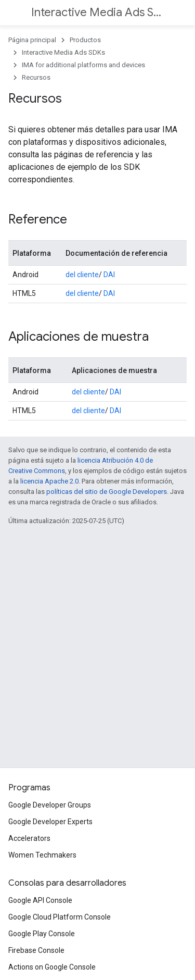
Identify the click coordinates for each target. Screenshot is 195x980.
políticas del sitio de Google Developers (107, 492)
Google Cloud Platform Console (60, 917)
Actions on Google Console (52, 967)
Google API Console (40, 900)
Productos (85, 40)
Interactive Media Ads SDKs (96, 12)
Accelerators (29, 838)
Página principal (32, 40)
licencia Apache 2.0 (49, 481)
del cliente (82, 275)
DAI (109, 275)
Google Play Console (42, 934)
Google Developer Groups (50, 805)
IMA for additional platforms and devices (83, 65)
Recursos (36, 77)
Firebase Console (36, 950)
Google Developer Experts (50, 822)
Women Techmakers (42, 855)
